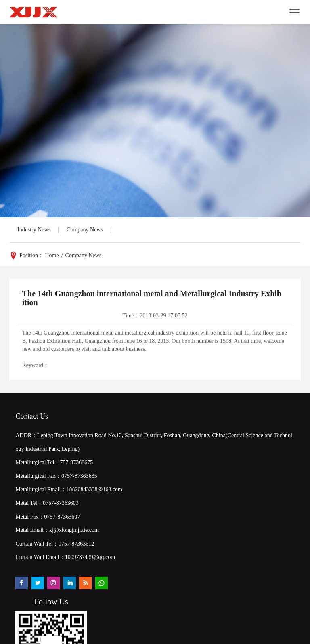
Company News (85, 230)
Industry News (34, 230)
